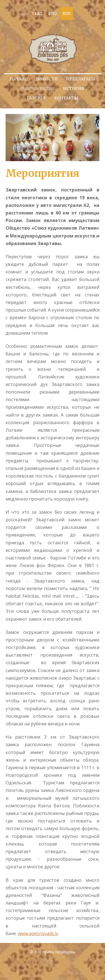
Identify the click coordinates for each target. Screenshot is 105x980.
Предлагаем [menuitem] (81, 79)
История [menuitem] (73, 88)
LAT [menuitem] (39, 13)
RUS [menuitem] (66, 13)
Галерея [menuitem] (36, 98)
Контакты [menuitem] (66, 98)
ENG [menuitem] (53, 13)
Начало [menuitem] (19, 79)
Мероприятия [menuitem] (38, 88)
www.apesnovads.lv (38, 933)
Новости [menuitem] (47, 79)
